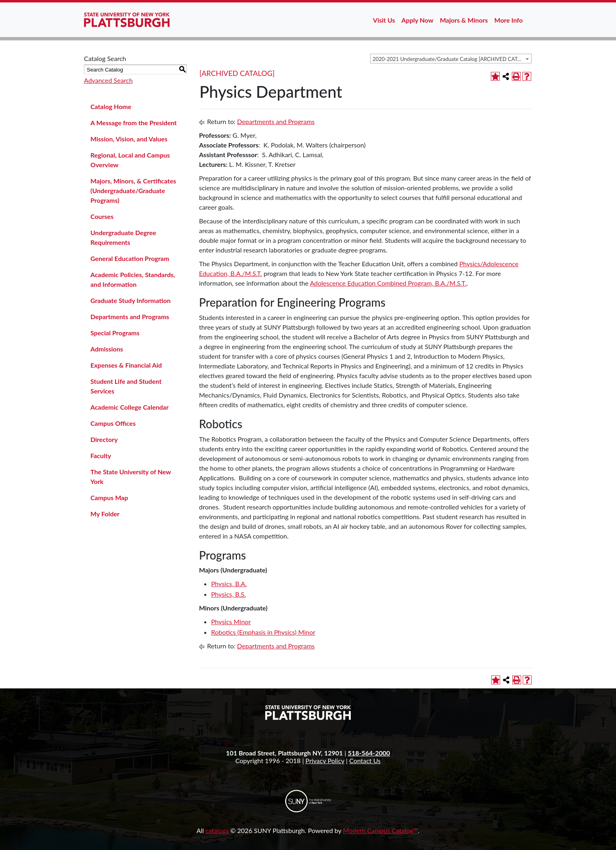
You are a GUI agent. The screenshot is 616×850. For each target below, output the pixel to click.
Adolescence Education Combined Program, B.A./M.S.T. (388, 283)
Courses (102, 216)
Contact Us (365, 761)
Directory (104, 439)
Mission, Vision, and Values (129, 139)
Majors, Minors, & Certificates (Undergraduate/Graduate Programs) (133, 190)
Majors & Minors (464, 20)
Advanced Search (108, 80)
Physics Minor (231, 622)
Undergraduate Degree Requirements (123, 237)
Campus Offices (113, 423)
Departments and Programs (130, 317)
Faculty (101, 456)
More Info (509, 20)
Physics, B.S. (228, 594)
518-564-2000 (369, 753)
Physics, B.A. (229, 584)
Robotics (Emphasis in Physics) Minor (263, 632)
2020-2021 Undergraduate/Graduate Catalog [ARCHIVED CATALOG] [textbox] (452, 59)
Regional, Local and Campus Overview (130, 160)
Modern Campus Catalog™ (381, 830)
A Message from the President (134, 123)
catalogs (217, 830)
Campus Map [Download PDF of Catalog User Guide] (109, 498)
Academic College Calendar (130, 407)
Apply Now (418, 20)
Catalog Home (111, 106)
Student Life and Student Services (126, 386)
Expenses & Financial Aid (126, 365)
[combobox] (451, 59)
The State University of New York (131, 477)
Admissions (107, 349)
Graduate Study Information (130, 300)
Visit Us (384, 20)
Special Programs (115, 333)
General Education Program (130, 258)
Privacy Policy (325, 761)
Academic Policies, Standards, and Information (133, 279)
